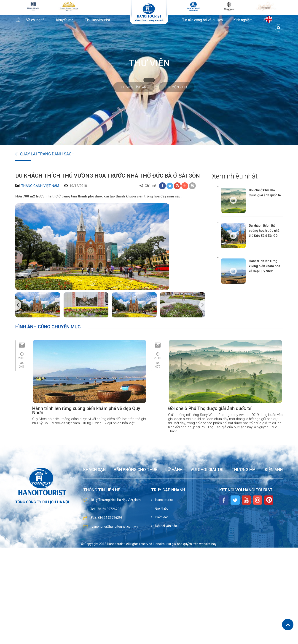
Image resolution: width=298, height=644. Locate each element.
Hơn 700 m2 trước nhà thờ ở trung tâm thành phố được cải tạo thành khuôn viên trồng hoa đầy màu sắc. (98, 196)
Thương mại (244, 470)
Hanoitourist (164, 500)
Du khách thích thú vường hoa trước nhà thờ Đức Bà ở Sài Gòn (264, 231)
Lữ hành (174, 470)
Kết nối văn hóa (166, 526)
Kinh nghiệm (243, 20)
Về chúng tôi (36, 20)
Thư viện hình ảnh (134, 87)
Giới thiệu (161, 508)
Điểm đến (162, 517)
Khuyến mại (65, 20)
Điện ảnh (274, 470)
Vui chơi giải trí (207, 470)
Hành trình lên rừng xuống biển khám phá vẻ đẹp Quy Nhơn (264, 266)
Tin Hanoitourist (97, 20)
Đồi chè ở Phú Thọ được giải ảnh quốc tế (265, 193)
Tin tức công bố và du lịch (203, 20)
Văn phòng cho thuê (135, 470)
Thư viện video (177, 87)
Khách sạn (94, 470)
